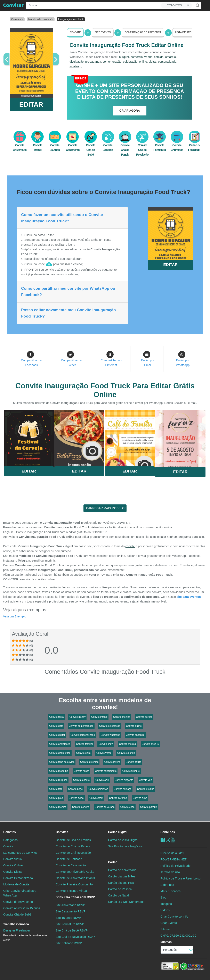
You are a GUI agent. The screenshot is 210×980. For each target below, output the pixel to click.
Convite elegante (124, 780)
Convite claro (83, 753)
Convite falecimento (106, 771)
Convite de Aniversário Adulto (75, 872)
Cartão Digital (118, 832)
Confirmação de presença (143, 32)
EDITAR (31, 104)
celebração (130, 62)
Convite (75, 32)
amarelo (170, 57)
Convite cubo (140, 798)
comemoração (112, 62)
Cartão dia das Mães (122, 876)
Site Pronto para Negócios (125, 846)
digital (153, 62)
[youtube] (173, 840)
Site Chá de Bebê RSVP (72, 930)
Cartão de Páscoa (120, 889)
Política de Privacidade (176, 866)
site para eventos (189, 597)
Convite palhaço (123, 789)
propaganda (93, 62)
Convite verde (104, 753)
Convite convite (81, 807)
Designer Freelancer (25, 935)
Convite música (127, 744)
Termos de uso (170, 872)
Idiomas (166, 942)
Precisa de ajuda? (172, 853)
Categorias (10, 840)
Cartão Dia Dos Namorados (126, 902)
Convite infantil (99, 717)
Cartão (113, 862)
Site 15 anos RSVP (68, 918)
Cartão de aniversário (122, 870)
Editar (29, 471)
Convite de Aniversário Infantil (75, 878)
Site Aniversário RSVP (70, 905)
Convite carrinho (118, 798)
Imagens (166, 904)
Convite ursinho (146, 789)
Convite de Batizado (69, 859)
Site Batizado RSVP (69, 943)
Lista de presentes (188, 32)
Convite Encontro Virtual (72, 891)
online (143, 62)
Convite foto (56, 789)
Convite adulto (134, 762)
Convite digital (57, 735)
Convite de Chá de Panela (73, 846)
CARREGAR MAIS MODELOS (106, 508)
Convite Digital (13, 872)
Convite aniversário (60, 744)
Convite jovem (112, 762)
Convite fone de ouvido (62, 762)
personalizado (167, 62)
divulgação (77, 62)
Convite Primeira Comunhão (74, 884)
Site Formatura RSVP (70, 924)
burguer (124, 57)
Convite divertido (89, 762)
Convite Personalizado (18, 878)
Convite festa (56, 717)
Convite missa (82, 771)
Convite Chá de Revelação (142, 146)
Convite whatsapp (110, 735)
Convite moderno (59, 771)
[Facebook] (163, 840)
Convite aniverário (105, 807)
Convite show (106, 744)
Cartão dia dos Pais (121, 883)
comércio (137, 57)
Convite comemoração (81, 726)
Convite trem (96, 798)
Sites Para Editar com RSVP (75, 897)
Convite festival (84, 744)
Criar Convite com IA (174, 917)
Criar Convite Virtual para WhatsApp (20, 893)
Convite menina (122, 717)
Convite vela (146, 780)
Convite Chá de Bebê (91, 146)
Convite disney (77, 717)
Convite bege (75, 789)
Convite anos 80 (151, 744)
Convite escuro (81, 780)
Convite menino (58, 807)
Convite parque (149, 807)
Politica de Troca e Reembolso (181, 878)
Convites (10, 832)
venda (148, 57)
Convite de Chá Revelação (73, 853)
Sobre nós (168, 832)
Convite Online (13, 865)
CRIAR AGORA (130, 111)
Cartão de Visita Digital (123, 840)
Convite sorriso (144, 717)
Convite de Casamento (71, 865)
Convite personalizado (83, 735)
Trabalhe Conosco (16, 924)
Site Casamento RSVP (71, 911)
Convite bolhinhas (98, 789)
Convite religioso (58, 780)
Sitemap (166, 929)
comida (159, 57)
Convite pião (56, 798)
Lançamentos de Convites (20, 853)
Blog (164, 897)
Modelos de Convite (16, 884)
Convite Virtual (13, 859)
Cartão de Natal (118, 895)
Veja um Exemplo (15, 616)
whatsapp (76, 66)
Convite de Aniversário (18, 902)
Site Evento (103, 32)
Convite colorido (126, 753)
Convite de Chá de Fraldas (73, 840)
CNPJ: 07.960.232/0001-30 (178, 936)
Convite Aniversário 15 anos (22, 908)
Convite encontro (135, 735)
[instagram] (168, 840)
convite (130, 546)
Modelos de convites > (41, 19)
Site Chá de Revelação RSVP (75, 937)
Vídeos (165, 910)
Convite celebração (110, 726)
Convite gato (56, 726)
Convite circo (127, 807)
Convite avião (76, 798)
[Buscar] (197, 5)
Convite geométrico (60, 753)
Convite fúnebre (131, 771)
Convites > (17, 19)
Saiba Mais (29, 438)
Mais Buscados (171, 891)
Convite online (134, 726)
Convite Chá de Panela (125, 146)
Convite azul (102, 780)
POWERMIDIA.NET (174, 859)
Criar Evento (169, 923)
